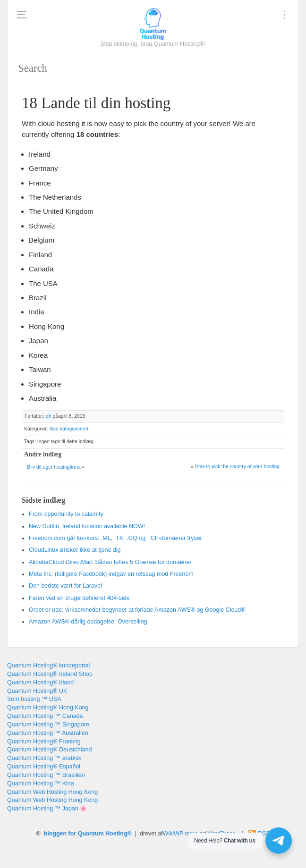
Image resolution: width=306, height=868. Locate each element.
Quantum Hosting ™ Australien (48, 733)
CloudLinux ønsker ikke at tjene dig (75, 550)
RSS (264, 834)
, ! (87, 526)
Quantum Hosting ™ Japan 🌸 (47, 809)
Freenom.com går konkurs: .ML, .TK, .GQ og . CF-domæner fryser (115, 538)
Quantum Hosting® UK (37, 691)
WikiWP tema (181, 834)
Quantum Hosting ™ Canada (45, 716)
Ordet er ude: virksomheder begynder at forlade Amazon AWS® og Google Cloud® (137, 610)
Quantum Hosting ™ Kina (41, 784)
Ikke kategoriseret (69, 429)
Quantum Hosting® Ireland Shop (50, 674)
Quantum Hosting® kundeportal (48, 666)
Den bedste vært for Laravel (65, 586)
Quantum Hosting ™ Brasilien (46, 775)
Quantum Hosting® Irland (40, 683)
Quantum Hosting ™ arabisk (44, 758)
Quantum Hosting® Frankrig (44, 742)
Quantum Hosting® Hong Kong (48, 708)
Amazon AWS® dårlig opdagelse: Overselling (88, 622)
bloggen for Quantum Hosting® (88, 834)
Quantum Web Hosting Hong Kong (52, 792)
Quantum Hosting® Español (44, 767)
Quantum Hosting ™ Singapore (48, 725)
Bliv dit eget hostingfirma (54, 467)
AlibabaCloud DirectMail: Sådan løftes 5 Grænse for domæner (110, 562)
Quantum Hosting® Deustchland (49, 750)
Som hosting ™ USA (34, 699)
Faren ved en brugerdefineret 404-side (79, 598)
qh (49, 416)
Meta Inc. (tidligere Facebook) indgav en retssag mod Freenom (111, 574)
